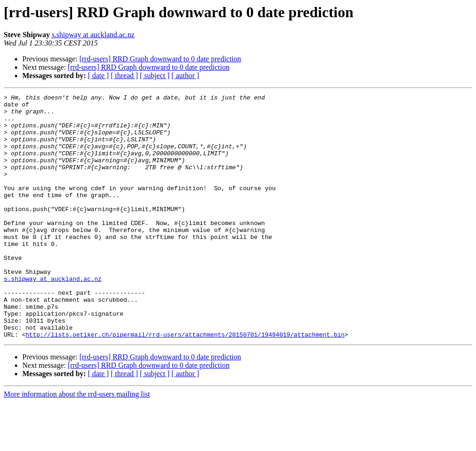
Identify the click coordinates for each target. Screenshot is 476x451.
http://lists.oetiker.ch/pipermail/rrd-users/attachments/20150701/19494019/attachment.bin (185, 383)
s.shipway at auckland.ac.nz (93, 35)
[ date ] (98, 76)
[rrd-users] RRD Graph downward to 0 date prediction (160, 59)
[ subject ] (155, 76)
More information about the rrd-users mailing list (77, 443)
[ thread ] (124, 76)
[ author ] (185, 76)
